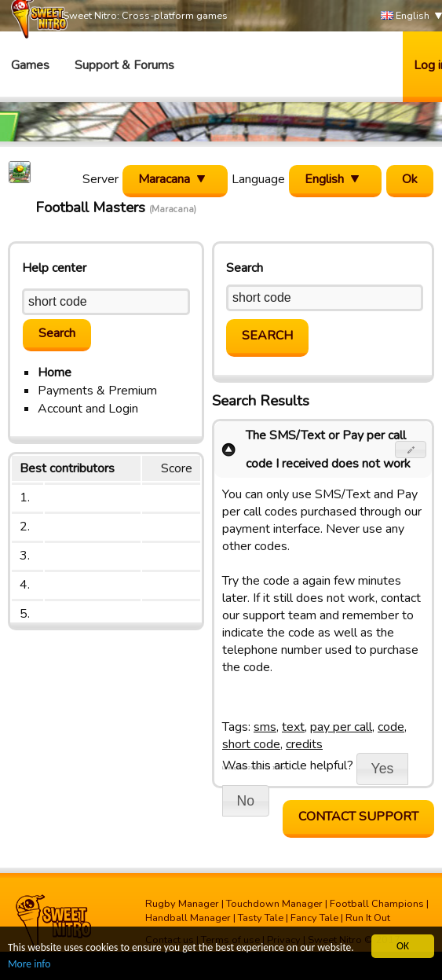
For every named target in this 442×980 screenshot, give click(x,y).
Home (55, 373)
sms (265, 727)
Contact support (358, 817)
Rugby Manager (182, 904)
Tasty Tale (261, 918)
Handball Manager (188, 918)
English (405, 16)
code (391, 727)
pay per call (341, 727)
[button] (411, 450)
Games (30, 65)
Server (100, 179)
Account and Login (88, 409)
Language (258, 179)
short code (251, 744)
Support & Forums (124, 65)
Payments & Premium (97, 391)
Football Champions (377, 904)
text (293, 727)
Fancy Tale (314, 918)
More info (29, 965)
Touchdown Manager (274, 904)
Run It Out (368, 918)
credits (304, 744)
